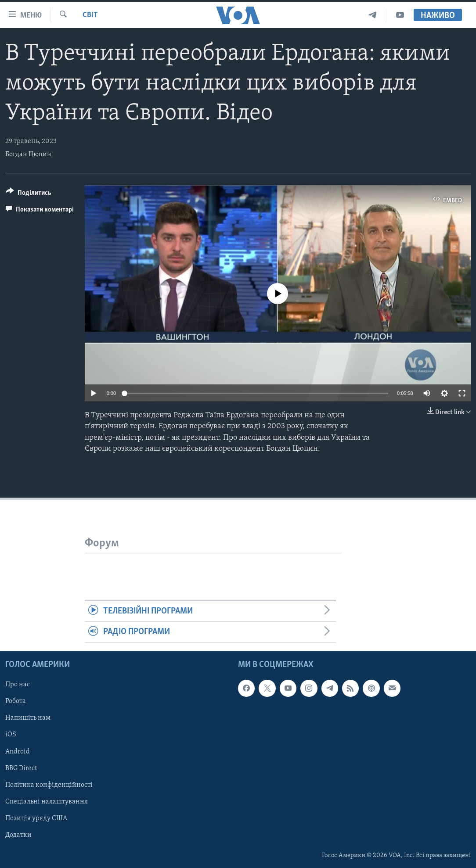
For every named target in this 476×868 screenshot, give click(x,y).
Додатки (18, 835)
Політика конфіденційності (49, 785)
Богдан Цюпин (28, 154)
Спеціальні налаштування (47, 801)
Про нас (18, 685)
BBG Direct (21, 768)
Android (18, 751)
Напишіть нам (28, 718)
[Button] (29, 194)
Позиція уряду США (36, 818)
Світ (90, 15)
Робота (16, 701)
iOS (11, 735)
